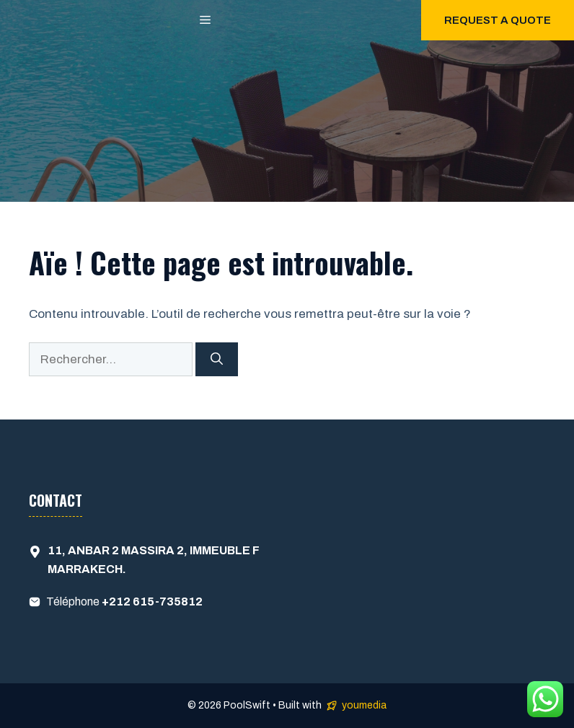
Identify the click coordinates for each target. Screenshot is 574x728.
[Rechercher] (217, 360)
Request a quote (498, 20)
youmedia (364, 705)
